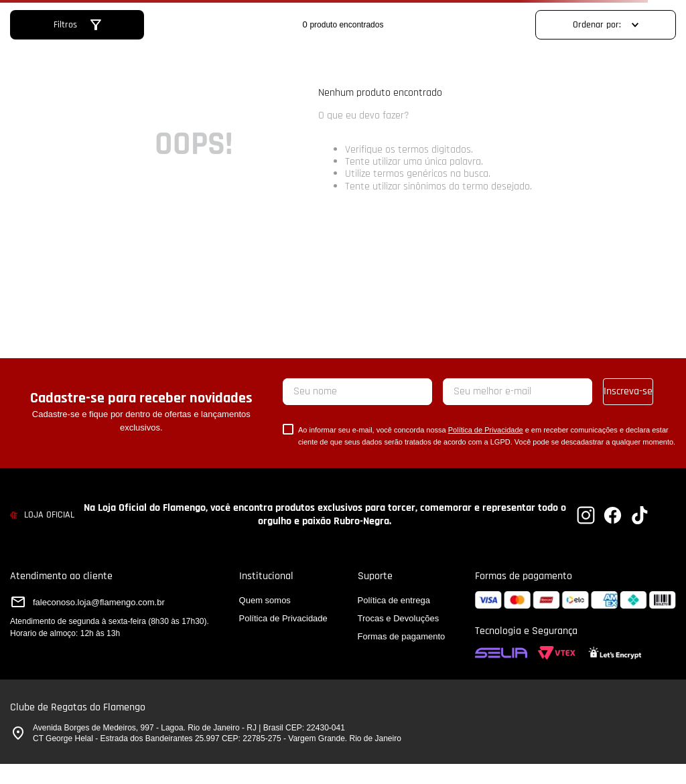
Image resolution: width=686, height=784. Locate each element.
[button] (77, 25)
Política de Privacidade (486, 430)
